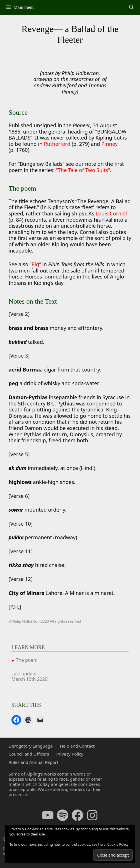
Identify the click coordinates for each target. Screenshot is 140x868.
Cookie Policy (118, 844)
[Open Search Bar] (131, 7)
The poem (27, 660)
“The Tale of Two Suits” (83, 170)
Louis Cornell (111, 213)
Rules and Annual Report (33, 762)
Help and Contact (77, 746)
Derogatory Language (31, 746)
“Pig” (35, 264)
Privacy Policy (70, 754)
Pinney (110, 144)
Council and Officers (29, 754)
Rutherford (58, 144)
